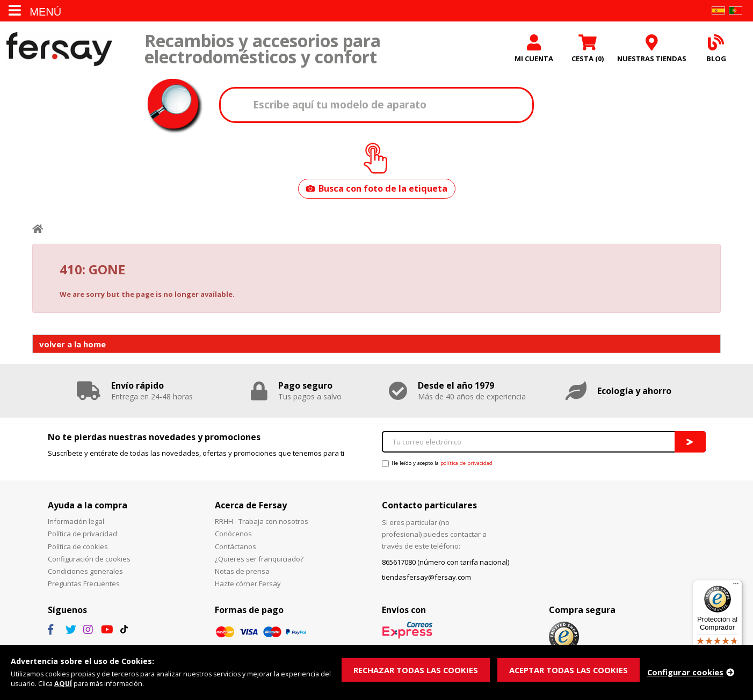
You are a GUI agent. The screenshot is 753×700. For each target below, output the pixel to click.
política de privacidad (466, 465)
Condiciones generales (85, 572)
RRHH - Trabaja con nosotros (262, 523)
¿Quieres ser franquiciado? (259, 560)
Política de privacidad (82, 535)
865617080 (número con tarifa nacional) (446, 564)
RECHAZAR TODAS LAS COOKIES (416, 669)
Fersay (59, 50)
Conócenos (233, 535)
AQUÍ (64, 684)
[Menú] (736, 586)
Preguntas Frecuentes (84, 585)
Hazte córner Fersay (248, 585)
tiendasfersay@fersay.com (426, 579)
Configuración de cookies (89, 560)
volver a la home (73, 345)
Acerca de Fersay (251, 506)
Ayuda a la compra (88, 506)
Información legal (76, 523)
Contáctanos (236, 548)
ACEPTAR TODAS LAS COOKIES (570, 669)
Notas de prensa (242, 572)
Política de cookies (78, 548)
